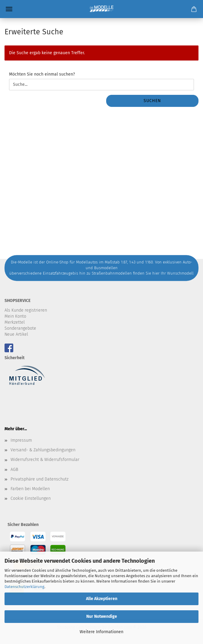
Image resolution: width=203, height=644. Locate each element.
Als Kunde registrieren (26, 310)
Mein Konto (15, 316)
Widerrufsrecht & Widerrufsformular (45, 460)
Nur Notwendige (102, 616)
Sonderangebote (20, 328)
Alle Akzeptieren (102, 599)
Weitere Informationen (101, 632)
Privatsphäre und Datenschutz (40, 479)
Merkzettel (15, 322)
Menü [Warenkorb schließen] (9, 9)
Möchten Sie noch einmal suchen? (42, 74)
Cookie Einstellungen (31, 498)
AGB (14, 470)
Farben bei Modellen (30, 489)
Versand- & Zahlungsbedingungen (43, 450)
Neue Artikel (16, 334)
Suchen (152, 101)
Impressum (21, 440)
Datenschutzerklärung (24, 587)
